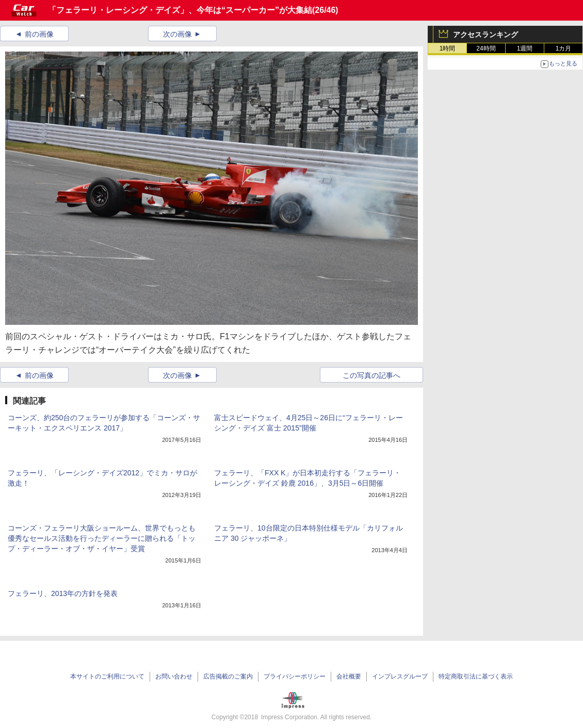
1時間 (448, 48)
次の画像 (177, 34)
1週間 (525, 48)
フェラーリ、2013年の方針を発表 (63, 593)
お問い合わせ (174, 676)
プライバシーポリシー (295, 676)
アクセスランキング (485, 35)
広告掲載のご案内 (228, 676)
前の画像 (39, 34)
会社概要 (349, 676)
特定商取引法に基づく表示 (476, 676)
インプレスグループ (400, 676)
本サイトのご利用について (107, 676)
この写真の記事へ (371, 375)
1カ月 (564, 48)
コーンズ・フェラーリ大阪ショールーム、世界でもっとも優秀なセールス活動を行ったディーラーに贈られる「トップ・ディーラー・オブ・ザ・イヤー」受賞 (102, 538)
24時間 (486, 48)
